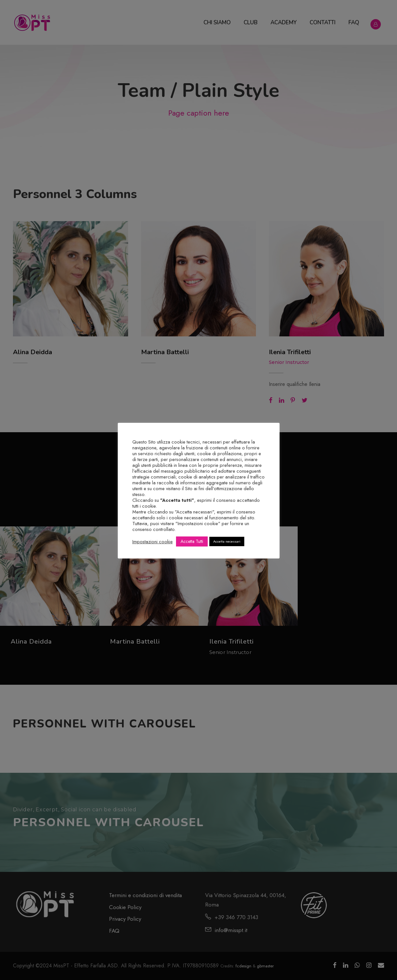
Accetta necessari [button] (227, 541)
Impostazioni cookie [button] (153, 542)
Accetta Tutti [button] (192, 541)
